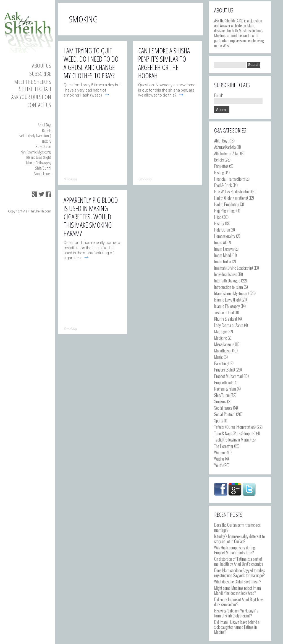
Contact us (39, 105)
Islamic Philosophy (39, 163)
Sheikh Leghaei (35, 89)
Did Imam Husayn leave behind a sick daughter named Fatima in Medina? (237, 627)
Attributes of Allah (227, 153)
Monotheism (223, 350)
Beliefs (47, 130)
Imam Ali (220, 242)
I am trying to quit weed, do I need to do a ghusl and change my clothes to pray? (91, 63)
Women (219, 452)
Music (218, 357)
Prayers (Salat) (225, 370)
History (47, 141)
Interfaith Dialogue (227, 281)
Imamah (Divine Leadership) (234, 268)
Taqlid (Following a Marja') (232, 440)
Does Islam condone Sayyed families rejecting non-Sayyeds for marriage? (239, 573)
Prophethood (223, 382)
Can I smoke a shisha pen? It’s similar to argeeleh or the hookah (164, 63)
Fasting (219, 172)
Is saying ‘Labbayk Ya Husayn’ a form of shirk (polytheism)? (236, 613)
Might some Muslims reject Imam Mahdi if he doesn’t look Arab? (238, 590)
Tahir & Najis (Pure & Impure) (235, 433)
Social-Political (225, 414)
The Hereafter (224, 446)
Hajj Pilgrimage (225, 211)
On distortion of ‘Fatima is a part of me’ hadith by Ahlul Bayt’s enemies (239, 561)
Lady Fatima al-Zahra (229, 325)
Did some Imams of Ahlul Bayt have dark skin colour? (239, 602)
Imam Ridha (223, 261)
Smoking (220, 401)
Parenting (221, 363)
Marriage (220, 331)
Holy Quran (43, 146)
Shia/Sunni (43, 168)
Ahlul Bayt (44, 125)
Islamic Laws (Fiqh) (39, 157)
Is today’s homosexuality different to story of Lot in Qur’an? (239, 539)
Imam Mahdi (223, 255)
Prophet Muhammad (228, 376)
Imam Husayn (224, 249)
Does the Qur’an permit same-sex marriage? (237, 527)
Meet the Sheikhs (33, 82)
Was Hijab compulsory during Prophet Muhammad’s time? (234, 550)
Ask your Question (31, 97)
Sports (219, 420)
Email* (238, 98)
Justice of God (224, 312)
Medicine (221, 338)
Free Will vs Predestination (232, 191)
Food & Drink (223, 185)
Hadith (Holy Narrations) (35, 136)
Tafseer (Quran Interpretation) (235, 427)
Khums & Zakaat (226, 319)
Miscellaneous (224, 344)
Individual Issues (226, 274)
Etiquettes (221, 166)
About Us (42, 66)
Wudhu (219, 459)
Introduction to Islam (229, 287)
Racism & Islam (225, 389)
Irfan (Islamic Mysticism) (35, 152)
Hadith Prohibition (227, 204)
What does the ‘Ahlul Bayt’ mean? (238, 581)
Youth (218, 465)
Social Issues (43, 173)
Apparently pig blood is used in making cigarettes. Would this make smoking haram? (91, 217)
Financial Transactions (229, 179)
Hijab (218, 217)
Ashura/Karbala (225, 147)
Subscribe (40, 74)
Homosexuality (225, 236)
